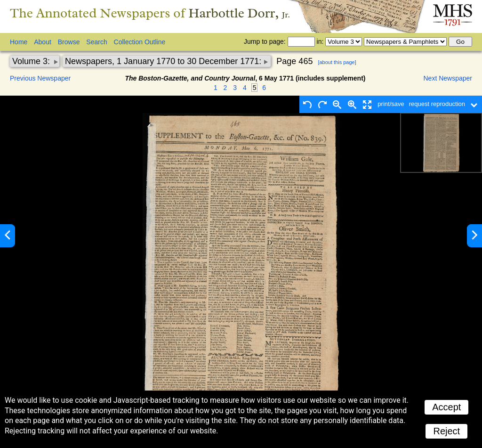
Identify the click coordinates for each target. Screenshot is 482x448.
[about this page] (337, 62)
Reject (446, 431)
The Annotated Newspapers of (150, 13)
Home (19, 42)
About (43, 42)
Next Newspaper (448, 78)
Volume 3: (32, 61)
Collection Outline (140, 42)
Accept (446, 407)
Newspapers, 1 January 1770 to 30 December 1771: (164, 61)
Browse (69, 42)
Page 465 (294, 61)
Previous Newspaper (40, 78)
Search (96, 42)
